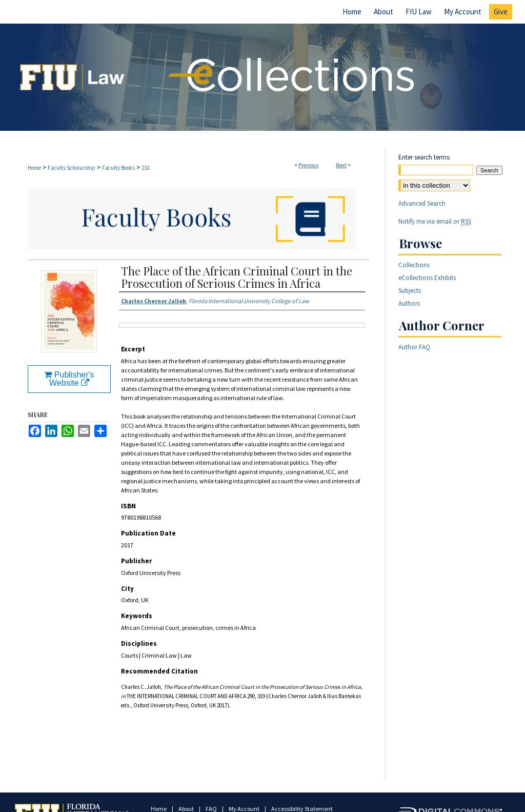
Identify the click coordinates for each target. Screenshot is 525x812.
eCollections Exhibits (427, 278)
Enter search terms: (425, 157)
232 (145, 168)
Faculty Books (118, 168)
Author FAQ (414, 347)
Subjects (410, 291)
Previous (308, 165)
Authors (409, 303)
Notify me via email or (435, 221)
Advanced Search (422, 203)
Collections (414, 265)
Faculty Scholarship (72, 168)
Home (34, 168)
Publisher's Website (69, 379)
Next (341, 165)
